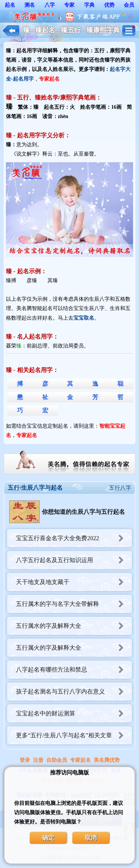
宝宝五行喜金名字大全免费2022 (74, 538)
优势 (109, 5)
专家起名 (80, 760)
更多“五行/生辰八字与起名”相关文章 (74, 735)
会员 (129, 5)
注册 (38, 760)
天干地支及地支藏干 (74, 582)
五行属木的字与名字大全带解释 (74, 604)
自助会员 (57, 760)
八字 (50, 5)
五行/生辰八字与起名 (35, 488)
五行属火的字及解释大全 (74, 648)
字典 (89, 5)
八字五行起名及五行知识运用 (74, 560)
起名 (10, 5)
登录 (25, 760)
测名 (30, 5)
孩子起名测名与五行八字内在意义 (74, 691)
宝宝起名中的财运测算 (74, 713)
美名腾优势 (107, 760)
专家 (69, 5)
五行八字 (120, 488)
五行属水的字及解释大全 (74, 626)
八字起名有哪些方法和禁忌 (74, 670)
